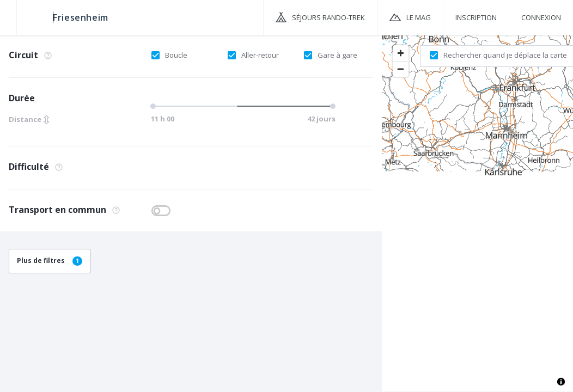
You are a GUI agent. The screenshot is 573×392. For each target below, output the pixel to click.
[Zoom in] (401, 53)
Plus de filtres (50, 261)
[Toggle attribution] (561, 382)
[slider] (241, 106)
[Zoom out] (401, 69)
